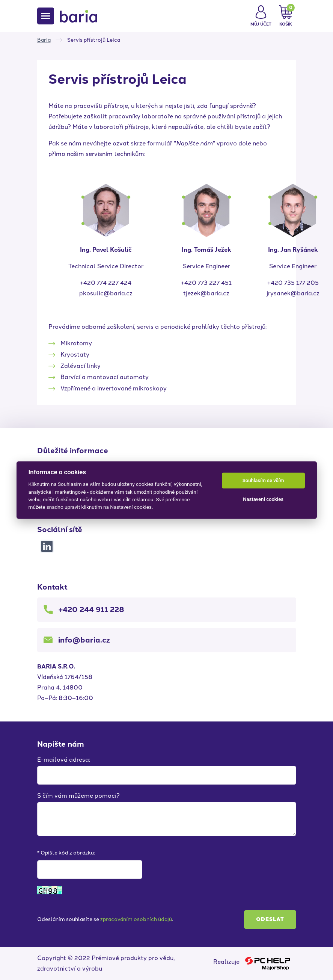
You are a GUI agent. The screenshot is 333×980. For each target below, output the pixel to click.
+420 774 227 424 (106, 283)
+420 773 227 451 (206, 283)
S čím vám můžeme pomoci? (78, 796)
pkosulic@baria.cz (106, 293)
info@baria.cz (84, 640)
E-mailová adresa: (64, 760)
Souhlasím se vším (263, 480)
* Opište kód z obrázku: (66, 853)
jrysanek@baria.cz (293, 293)
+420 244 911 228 (91, 609)
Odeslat (270, 919)
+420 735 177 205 (293, 283)
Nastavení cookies (263, 499)
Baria (44, 40)
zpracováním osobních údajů (136, 919)
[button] (261, 16)
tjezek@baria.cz (206, 293)
